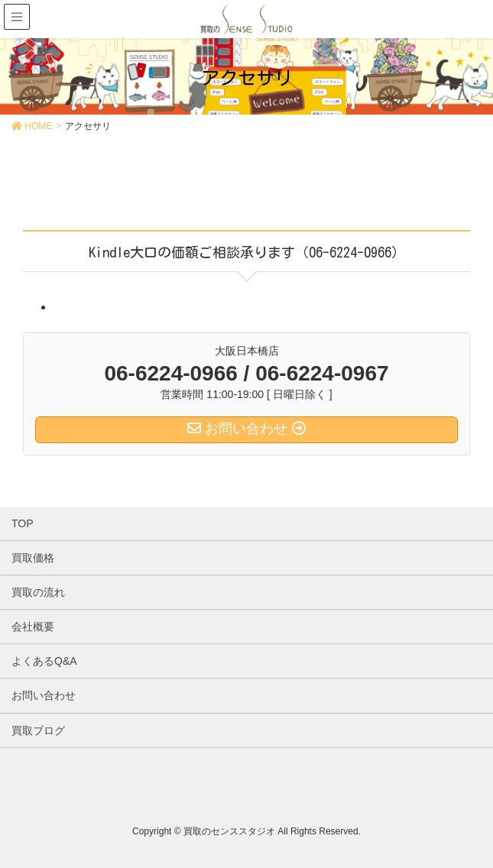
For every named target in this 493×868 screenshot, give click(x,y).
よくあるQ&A (44, 661)
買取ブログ (38, 730)
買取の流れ (38, 592)
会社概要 (33, 627)
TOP (23, 523)
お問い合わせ (44, 695)
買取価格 (33, 558)
